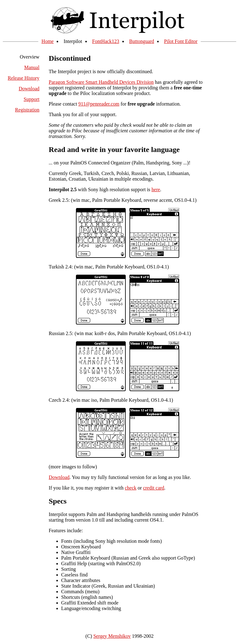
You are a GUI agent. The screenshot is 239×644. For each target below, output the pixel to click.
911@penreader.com (99, 104)
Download (29, 89)
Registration (27, 110)
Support (32, 99)
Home (47, 41)
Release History (24, 78)
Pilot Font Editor (181, 41)
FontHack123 (106, 41)
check (131, 488)
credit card (154, 488)
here (156, 189)
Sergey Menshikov (112, 636)
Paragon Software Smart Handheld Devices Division (101, 82)
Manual (32, 67)
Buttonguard (142, 41)
